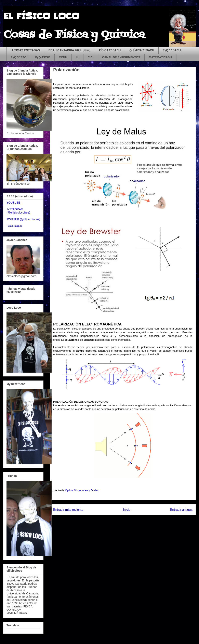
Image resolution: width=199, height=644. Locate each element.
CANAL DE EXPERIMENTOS (121, 57)
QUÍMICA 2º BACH (142, 50)
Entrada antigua (181, 510)
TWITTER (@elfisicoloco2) (23, 219)
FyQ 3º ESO (19, 57)
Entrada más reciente (68, 510)
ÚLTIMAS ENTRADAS (25, 50)
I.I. (78, 57)
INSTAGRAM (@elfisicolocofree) (18, 211)
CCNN (63, 57)
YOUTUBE (13, 203)
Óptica (69, 490)
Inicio (127, 510)
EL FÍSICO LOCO (41, 16)
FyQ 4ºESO (43, 57)
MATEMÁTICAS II (160, 57)
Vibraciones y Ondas (86, 490)
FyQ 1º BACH (172, 50)
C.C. (91, 57)
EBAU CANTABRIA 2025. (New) (69, 50)
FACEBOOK (14, 226)
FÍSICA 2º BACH (110, 50)
